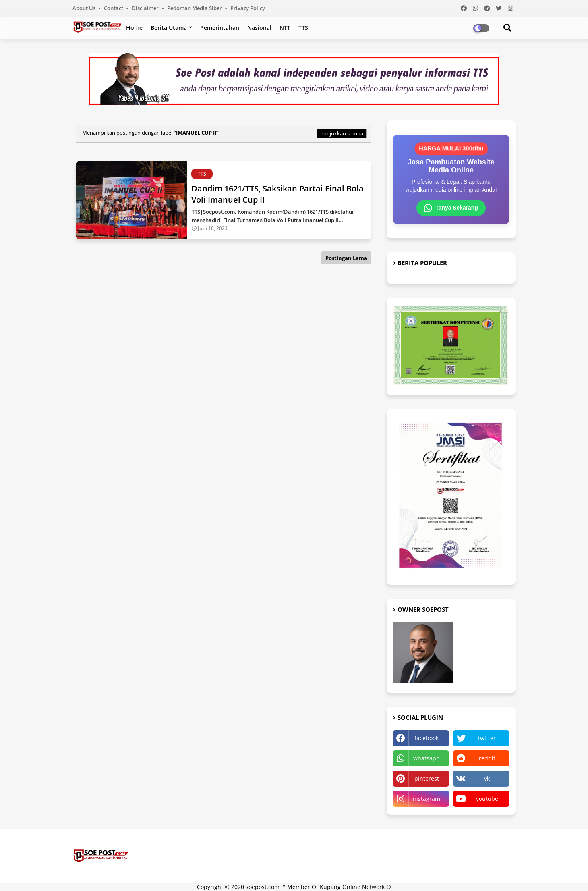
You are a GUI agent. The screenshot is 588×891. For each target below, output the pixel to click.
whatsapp (427, 758)
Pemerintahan (220, 28)
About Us (85, 8)
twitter (487, 738)
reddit (487, 758)
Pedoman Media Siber (195, 8)
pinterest (427, 778)
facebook (427, 738)
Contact (114, 8)
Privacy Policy (248, 8)
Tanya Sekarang (451, 208)
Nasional (259, 28)
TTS (303, 28)
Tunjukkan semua (342, 133)
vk (487, 778)
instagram (427, 799)
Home (134, 28)
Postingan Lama (346, 258)
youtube (487, 799)
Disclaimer (146, 8)
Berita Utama (169, 28)
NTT (285, 28)
